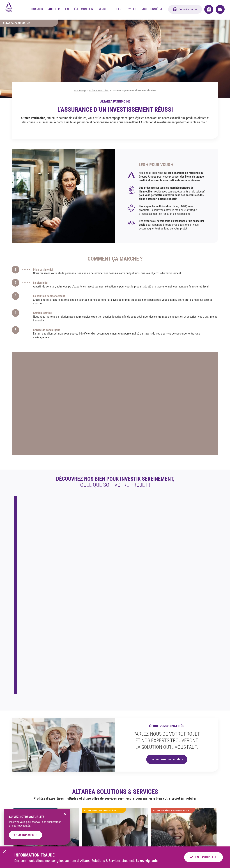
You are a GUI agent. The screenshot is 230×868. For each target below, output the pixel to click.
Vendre (103, 10)
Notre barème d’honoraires (182, 840)
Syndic (131, 10)
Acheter (54, 10)
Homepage (80, 90)
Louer (117, 10)
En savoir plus (138, 556)
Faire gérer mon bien (79, 10)
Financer (37, 10)
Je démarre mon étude (166, 638)
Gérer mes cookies (153, 840)
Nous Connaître (152, 10)
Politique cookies (129, 840)
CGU (111, 840)
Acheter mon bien (99, 90)
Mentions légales (93, 840)
